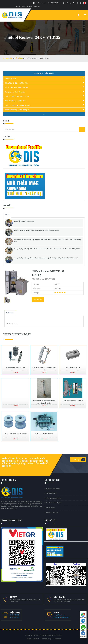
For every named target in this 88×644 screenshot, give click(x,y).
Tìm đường (83, 615)
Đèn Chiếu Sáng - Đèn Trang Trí (17, 110)
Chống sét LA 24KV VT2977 (44, 434)
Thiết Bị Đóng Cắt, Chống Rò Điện (18, 105)
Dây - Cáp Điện (10, 78)
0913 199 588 (14, 615)
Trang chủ (8, 58)
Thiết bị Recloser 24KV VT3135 (48, 271)
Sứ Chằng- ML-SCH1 (73, 367)
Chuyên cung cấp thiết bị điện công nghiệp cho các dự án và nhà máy (36, 230)
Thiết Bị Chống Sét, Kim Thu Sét (17, 96)
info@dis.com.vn (59, 615)
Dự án (7, 215)
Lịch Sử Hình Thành (53, 489)
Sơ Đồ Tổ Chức (52, 493)
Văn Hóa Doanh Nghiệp (54, 503)
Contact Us (57, 639)
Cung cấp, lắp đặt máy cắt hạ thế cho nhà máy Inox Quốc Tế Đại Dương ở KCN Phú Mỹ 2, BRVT (46, 258)
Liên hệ (79, 460)
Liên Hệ (38, 299)
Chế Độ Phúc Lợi (52, 512)
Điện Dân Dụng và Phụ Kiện (15, 101)
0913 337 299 (14, 617)
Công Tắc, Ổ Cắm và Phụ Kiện (16, 83)
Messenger (83, 634)
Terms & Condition (33, 639)
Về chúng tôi (50, 508)
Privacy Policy (46, 639)
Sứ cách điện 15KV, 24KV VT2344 (15, 434)
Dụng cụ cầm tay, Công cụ (15, 92)
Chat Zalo (83, 622)
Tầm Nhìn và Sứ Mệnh (54, 498)
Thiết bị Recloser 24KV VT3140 (73, 401)
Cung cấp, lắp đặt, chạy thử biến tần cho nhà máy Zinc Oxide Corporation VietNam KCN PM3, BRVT (47, 249)
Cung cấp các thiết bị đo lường (24, 221)
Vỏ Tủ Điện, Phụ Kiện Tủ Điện (16, 87)
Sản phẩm (19, 58)
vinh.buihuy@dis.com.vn (62, 617)
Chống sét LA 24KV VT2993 (15, 367)
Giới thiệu (10, 313)
